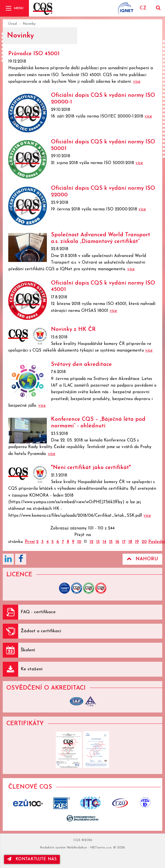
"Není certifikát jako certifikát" (91, 468)
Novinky (29, 24)
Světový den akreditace (81, 365)
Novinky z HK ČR (73, 329)
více (137, 82)
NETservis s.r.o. (101, 848)
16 (117, 542)
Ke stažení (32, 669)
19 (137, 542)
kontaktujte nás (32, 859)
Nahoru (142, 559)
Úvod (13, 24)
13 (98, 542)
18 (130, 542)
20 (144, 542)
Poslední (157, 542)
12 (91, 542)
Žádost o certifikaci (41, 631)
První (30, 542)
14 (104, 542)
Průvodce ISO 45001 (34, 54)
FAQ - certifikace (38, 612)
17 (124, 542)
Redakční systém (53, 848)
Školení (28, 650)
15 (111, 542)
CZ (143, 8)
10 (79, 542)
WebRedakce (77, 848)
